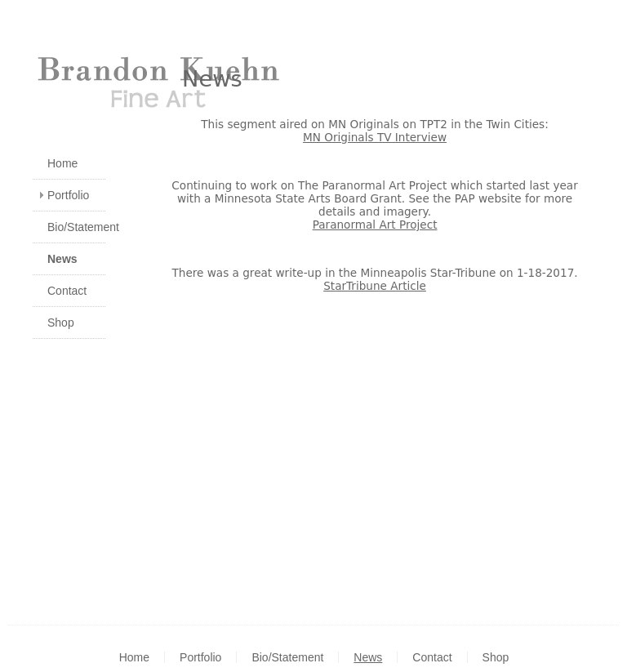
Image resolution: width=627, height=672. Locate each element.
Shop (61, 323)
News (62, 259)
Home (62, 163)
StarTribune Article (375, 286)
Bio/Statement (76, 227)
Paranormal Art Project (375, 225)
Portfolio (68, 195)
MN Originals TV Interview (375, 137)
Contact (67, 291)
